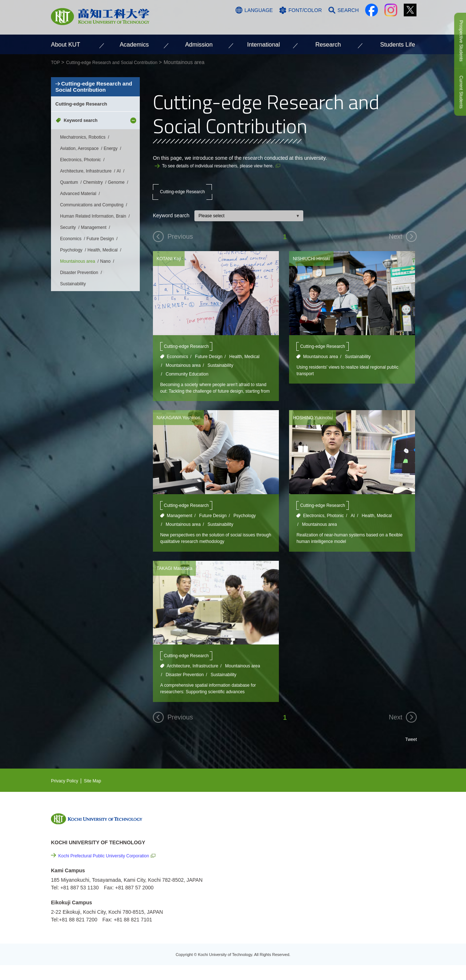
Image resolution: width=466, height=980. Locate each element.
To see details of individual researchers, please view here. (227, 166)
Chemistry (93, 227)
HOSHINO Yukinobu (316, 426)
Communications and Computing (92, 249)
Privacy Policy (67, 794)
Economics (177, 364)
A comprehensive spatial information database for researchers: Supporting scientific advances (213, 701)
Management (179, 525)
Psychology (244, 525)
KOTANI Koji (171, 265)
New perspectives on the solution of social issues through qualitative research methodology (216, 548)
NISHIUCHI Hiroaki (314, 265)
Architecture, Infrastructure (192, 677)
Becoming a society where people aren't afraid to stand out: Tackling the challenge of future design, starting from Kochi (215, 396)
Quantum (69, 227)
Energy (111, 193)
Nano (105, 306)
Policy (354, 914)
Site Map (98, 794)
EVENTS (346, 845)
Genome (116, 227)
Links (342, 875)
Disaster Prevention (185, 686)
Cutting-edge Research (182, 195)
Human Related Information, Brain (93, 261)
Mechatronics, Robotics (83, 182)
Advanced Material (78, 238)
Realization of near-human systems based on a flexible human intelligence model (350, 548)
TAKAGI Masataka (177, 579)
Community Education (187, 381)
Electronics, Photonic (323, 525)
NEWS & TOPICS (356, 833)
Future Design (209, 364)
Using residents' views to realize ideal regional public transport (348, 378)
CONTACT (401, 24)
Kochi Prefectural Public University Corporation (111, 869)
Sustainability (220, 372)
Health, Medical (244, 364)
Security (68, 272)
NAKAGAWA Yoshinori (182, 426)
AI (353, 525)
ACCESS (368, 24)
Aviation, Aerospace (79, 193)
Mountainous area (183, 372)
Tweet (410, 752)
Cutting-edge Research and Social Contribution (94, 106)
